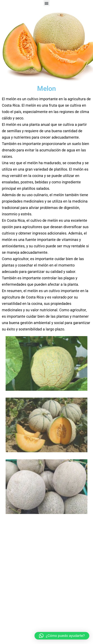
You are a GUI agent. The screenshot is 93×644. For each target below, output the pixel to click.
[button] (47, 3)
